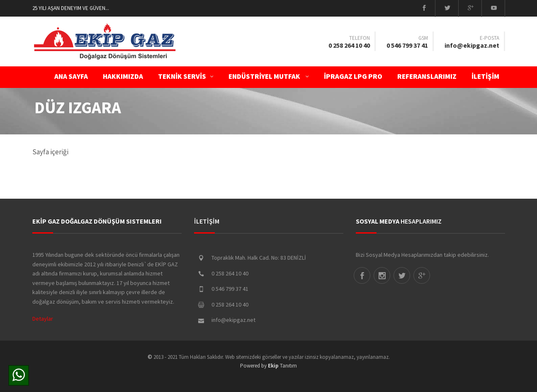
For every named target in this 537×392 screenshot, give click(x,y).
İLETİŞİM (488, 76)
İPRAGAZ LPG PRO (353, 76)
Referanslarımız (427, 76)
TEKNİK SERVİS (186, 76)
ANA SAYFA (71, 76)
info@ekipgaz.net (472, 45)
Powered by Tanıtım (268, 366)
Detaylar (43, 319)
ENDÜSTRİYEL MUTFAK (269, 76)
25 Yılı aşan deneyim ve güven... (71, 8)
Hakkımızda (123, 76)
